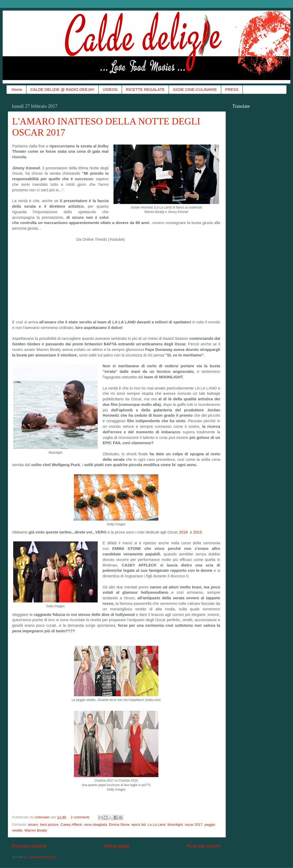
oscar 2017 (194, 825)
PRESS (232, 89)
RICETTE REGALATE (145, 89)
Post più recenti (29, 846)
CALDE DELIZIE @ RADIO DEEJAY (62, 89)
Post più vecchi (204, 846)
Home (17, 89)
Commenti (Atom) (42, 857)
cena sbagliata (95, 825)
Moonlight (175, 825)
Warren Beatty (36, 830)
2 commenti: (81, 817)
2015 (198, 532)
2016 (184, 532)
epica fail (138, 825)
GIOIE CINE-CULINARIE (195, 89)
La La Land (157, 825)
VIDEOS (110, 89)
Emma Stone (119, 825)
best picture (49, 825)
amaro (33, 825)
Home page (117, 846)
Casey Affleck (71, 825)
